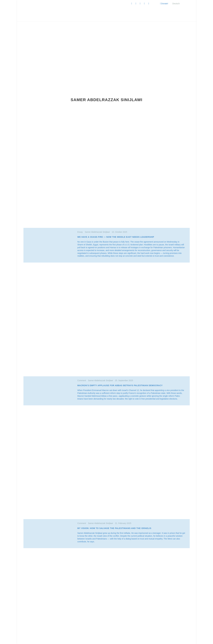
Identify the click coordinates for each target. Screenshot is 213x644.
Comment (83, 380)
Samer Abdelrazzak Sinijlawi (97, 232)
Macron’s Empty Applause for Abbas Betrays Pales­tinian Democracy (120, 385)
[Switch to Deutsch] (176, 4)
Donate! (165, 4)
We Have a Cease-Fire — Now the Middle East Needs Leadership (116, 237)
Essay (81, 232)
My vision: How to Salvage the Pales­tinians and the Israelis (114, 528)
